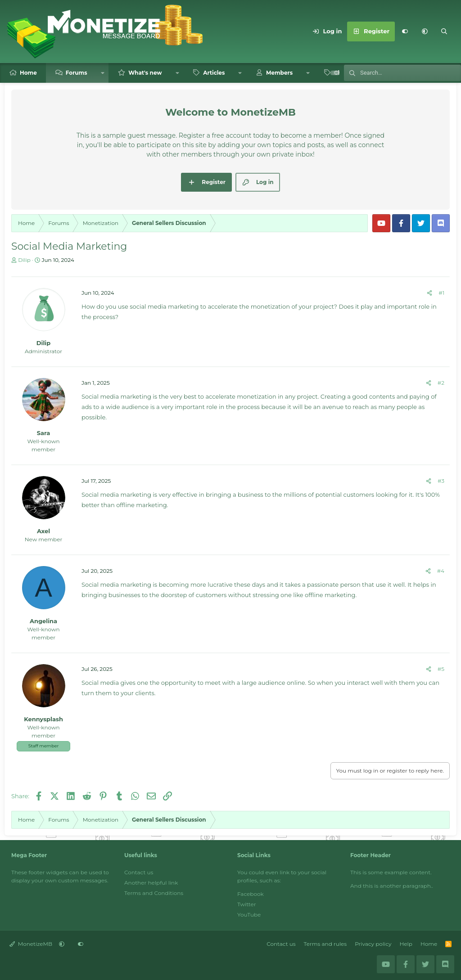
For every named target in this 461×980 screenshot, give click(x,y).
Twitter (247, 904)
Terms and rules (325, 944)
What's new (145, 73)
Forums (77, 73)
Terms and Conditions (154, 893)
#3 (441, 481)
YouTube (249, 915)
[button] (425, 31)
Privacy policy (373, 944)
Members (279, 73)
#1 (441, 293)
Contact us (139, 872)
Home (28, 73)
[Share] (429, 293)
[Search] (444, 31)
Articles (214, 73)
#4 (441, 571)
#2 (441, 383)
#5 (441, 669)
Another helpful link (151, 883)
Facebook (251, 894)
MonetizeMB (31, 944)
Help (406, 944)
